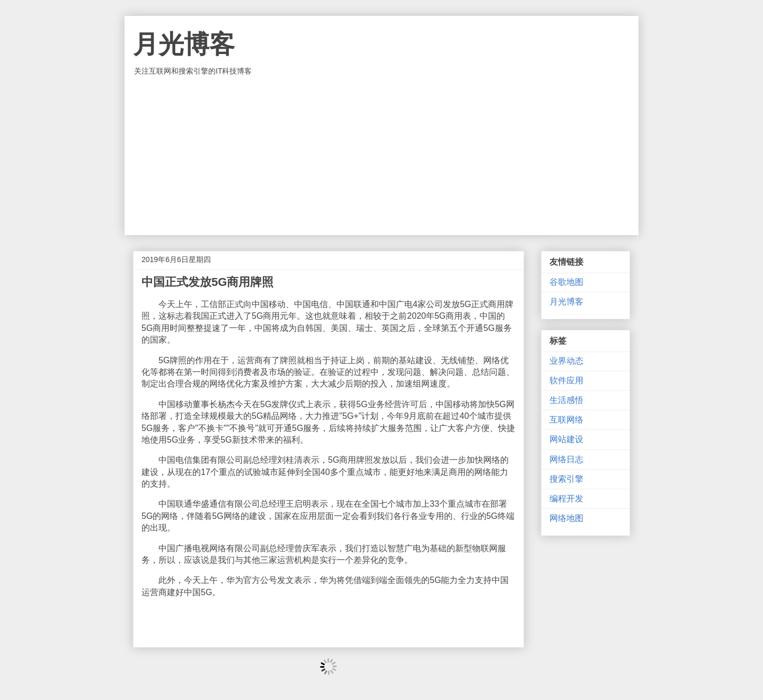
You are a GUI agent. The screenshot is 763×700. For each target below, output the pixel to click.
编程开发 (566, 499)
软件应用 (566, 380)
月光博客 (184, 44)
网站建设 (566, 439)
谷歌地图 (566, 282)
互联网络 (566, 420)
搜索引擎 (566, 479)
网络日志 (566, 459)
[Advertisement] (381, 156)
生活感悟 (566, 400)
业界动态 (566, 361)
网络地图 (566, 518)
